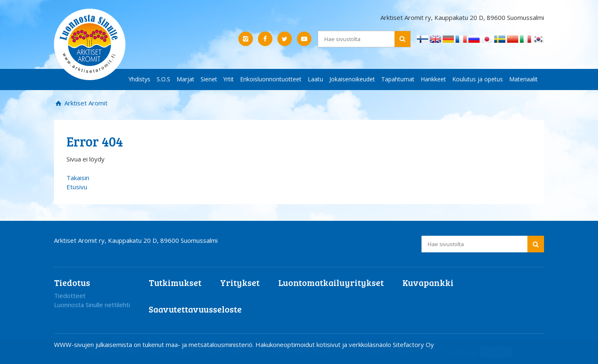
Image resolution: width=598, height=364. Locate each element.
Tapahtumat (398, 79)
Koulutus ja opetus (478, 79)
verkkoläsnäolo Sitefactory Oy (391, 344)
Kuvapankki (428, 282)
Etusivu (77, 187)
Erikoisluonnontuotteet (271, 79)
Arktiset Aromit (85, 103)
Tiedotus (72, 282)
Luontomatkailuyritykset (331, 282)
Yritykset (240, 282)
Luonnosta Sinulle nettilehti (92, 305)
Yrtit (229, 79)
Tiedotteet (70, 296)
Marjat (185, 79)
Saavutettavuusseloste (195, 309)
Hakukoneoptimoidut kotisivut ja (301, 344)
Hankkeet (433, 79)
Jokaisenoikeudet (352, 79)
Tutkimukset (175, 282)
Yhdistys (140, 79)
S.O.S (163, 79)
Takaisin (78, 178)
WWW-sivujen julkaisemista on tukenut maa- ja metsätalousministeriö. (155, 344)
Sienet (209, 79)
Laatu (315, 79)
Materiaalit (523, 79)
